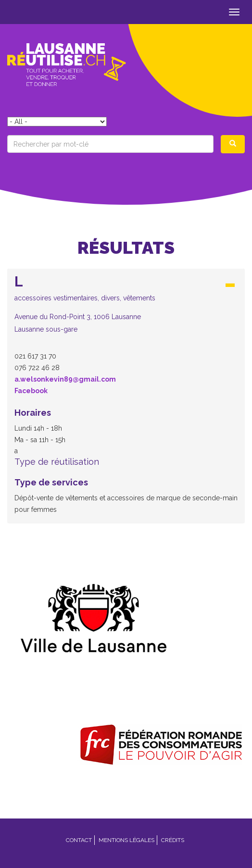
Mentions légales (126, 840)
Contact (79, 840)
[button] (126, 304)
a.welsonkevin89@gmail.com (65, 379)
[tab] (126, 306)
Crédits (173, 840)
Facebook (31, 391)
